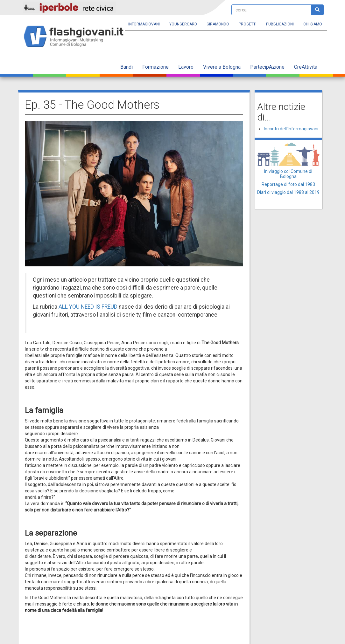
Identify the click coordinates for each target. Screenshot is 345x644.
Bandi (127, 67)
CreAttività (306, 67)
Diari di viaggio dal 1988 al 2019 (288, 192)
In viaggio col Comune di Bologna (288, 174)
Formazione (155, 67)
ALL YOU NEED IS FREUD (88, 307)
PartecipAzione (267, 67)
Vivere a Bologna (222, 67)
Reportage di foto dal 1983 (288, 184)
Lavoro (186, 67)
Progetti (248, 24)
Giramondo (218, 24)
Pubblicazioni (280, 24)
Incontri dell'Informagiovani (291, 129)
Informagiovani (144, 24)
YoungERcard (183, 24)
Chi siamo (313, 24)
